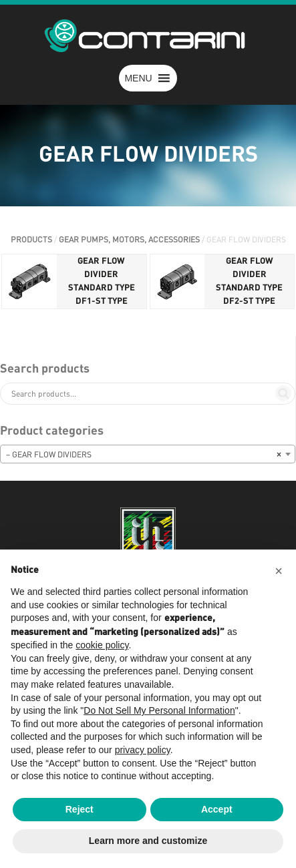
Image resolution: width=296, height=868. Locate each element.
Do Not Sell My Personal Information (159, 710)
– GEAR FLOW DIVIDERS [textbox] (144, 455)
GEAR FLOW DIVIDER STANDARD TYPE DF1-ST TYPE (102, 281)
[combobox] (148, 454)
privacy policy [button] (143, 750)
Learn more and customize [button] (148, 841)
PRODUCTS (31, 240)
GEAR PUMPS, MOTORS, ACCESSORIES (129, 240)
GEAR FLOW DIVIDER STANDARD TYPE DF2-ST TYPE (249, 281)
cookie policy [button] (102, 645)
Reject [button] (80, 809)
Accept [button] (217, 809)
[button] (138, 78)
